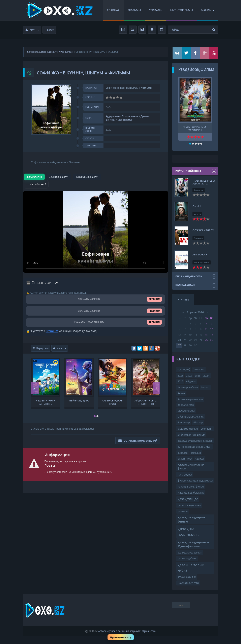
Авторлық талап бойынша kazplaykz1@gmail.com (127, 631)
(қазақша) (184, 369)
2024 (206, 375)
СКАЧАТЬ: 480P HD (96, 299)
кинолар (183, 453)
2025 (180, 381)
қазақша (183, 511)
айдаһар (198, 422)
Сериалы (155, 10)
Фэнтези (110, 120)
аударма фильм (188, 429)
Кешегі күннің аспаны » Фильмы (46, 402)
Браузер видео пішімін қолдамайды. (96, 232)
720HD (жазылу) (59, 177)
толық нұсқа (185, 475)
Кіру (32, 30)
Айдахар (191, 381)
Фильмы (134, 10)
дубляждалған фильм (191, 435)
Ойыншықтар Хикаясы (191, 417)
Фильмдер (184, 422)
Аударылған (66, 52)
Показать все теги (188, 583)
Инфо (60, 348)
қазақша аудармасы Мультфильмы (193, 544)
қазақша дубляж (187, 558)
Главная (113, 10)
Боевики (198, 238)
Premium (52, 331)
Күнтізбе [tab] (183, 300)
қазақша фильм (187, 577)
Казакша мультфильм (190, 399)
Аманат (205, 387)
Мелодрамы (125, 120)
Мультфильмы (182, 10)
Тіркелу (49, 30)
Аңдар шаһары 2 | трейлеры (195, 128)
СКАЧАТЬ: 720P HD (96, 311)
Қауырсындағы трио (112, 402)
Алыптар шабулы (188, 387)
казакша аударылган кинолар (195, 441)
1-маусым (199, 369)
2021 (180, 376)
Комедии (199, 190)
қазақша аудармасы (189, 532)
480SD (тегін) (34, 177)
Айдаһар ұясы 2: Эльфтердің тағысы (146, 402)
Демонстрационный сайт (42, 52)
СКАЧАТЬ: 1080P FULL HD (96, 322)
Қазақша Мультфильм (191, 487)
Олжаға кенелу (203, 230)
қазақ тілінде (188, 499)
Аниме (181, 393)
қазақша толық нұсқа (191, 568)
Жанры (207, 10)
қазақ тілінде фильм (189, 505)
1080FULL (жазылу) (87, 177)
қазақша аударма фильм (191, 519)
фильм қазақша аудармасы (195, 480)
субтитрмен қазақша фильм (191, 467)
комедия (196, 453)
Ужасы (197, 214)
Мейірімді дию (79, 401)
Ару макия (200, 254)
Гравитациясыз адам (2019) (204, 182)
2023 (197, 376)
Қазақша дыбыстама (191, 493)
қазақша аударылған (190, 553)
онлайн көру (185, 459)
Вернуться (41, 348)
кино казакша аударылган (194, 447)
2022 (189, 376)
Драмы (145, 116)
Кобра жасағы (186, 405)
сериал (200, 459)
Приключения (130, 116)
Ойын (197, 206)
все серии (207, 429)
